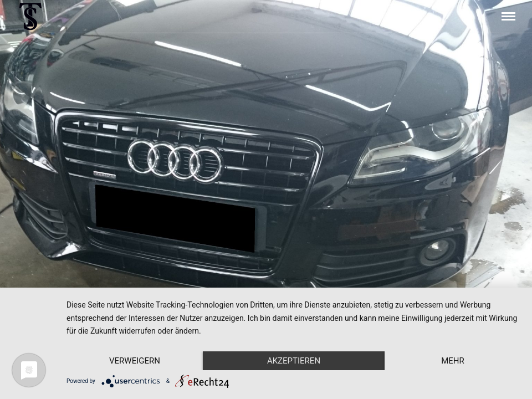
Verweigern (135, 361)
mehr (453, 361)
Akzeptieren (294, 361)
